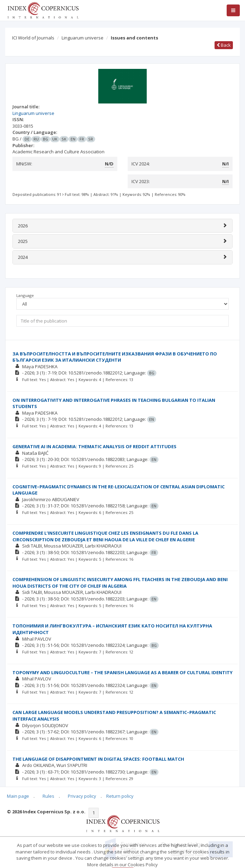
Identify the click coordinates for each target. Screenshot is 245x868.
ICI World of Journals (33, 38)
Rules (48, 796)
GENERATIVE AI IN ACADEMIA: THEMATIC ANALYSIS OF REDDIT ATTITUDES (94, 446)
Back (224, 45)
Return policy (120, 796)
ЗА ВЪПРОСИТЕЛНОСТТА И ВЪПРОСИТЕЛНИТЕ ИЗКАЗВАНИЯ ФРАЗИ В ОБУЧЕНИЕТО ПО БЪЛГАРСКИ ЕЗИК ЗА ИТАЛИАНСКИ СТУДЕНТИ (115, 357)
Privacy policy (82, 796)
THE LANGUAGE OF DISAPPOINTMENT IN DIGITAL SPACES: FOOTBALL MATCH (98, 759)
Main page (18, 796)
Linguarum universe (83, 38)
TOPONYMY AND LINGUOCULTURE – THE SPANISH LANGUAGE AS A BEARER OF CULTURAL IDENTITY (122, 672)
